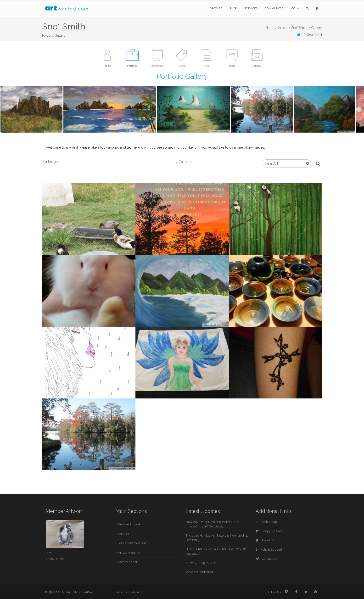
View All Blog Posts (201, 563)
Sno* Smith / (301, 28)
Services (251, 8)
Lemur (50, 552)
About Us (265, 540)
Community (274, 8)
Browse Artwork (129, 524)
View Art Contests (199, 572)
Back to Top (266, 522)
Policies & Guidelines (128, 592)
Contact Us (266, 559)
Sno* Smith (57, 559)
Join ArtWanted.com (133, 543)
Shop (233, 8)
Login (294, 8)
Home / (271, 28)
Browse (216, 8)
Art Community (129, 553)
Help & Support (269, 550)
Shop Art (124, 534)
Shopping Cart (269, 531)
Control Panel (128, 562)
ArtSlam (89, 592)
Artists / (284, 28)
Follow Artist (310, 35)
